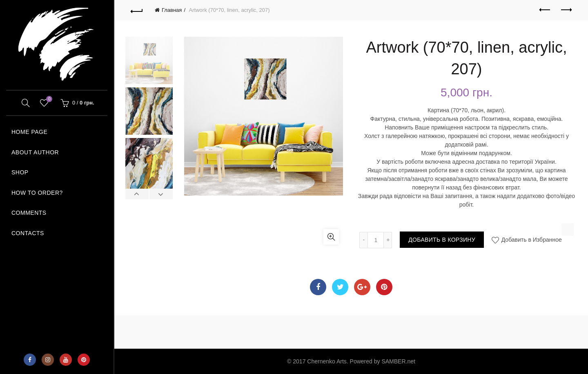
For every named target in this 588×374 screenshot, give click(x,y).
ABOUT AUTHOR (35, 152)
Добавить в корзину (442, 240)
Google (362, 287)
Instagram (48, 360)
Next (161, 194)
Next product (566, 10)
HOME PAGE (29, 132)
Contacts (28, 233)
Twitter (340, 287)
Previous (137, 194)
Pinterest (84, 360)
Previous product (545, 10)
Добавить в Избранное (531, 240)
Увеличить (331, 237)
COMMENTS (29, 213)
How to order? (37, 193)
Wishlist (48, 99)
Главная (172, 10)
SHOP (20, 172)
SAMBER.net (398, 361)
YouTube (66, 360)
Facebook (30, 360)
